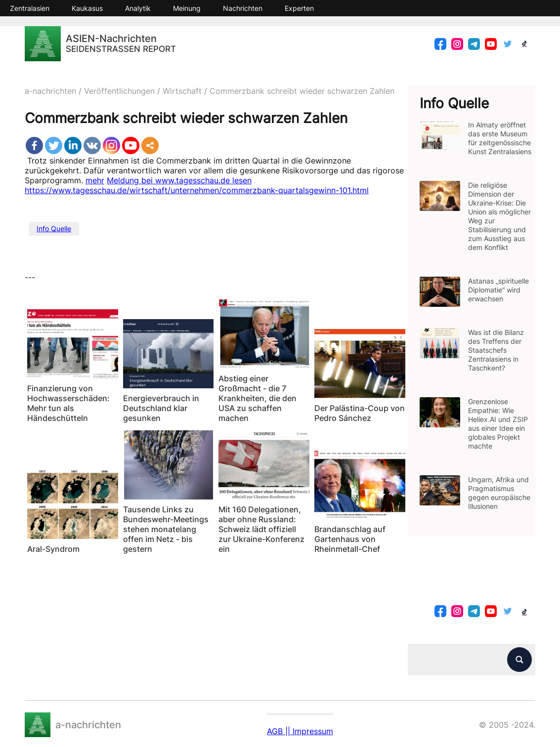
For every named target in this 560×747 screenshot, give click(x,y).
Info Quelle (54, 228)
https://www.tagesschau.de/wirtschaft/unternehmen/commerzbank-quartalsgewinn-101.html (197, 190)
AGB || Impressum (300, 731)
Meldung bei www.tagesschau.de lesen (179, 180)
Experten (299, 8)
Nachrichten (243, 8)
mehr (95, 180)
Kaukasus (87, 8)
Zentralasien (30, 8)
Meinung (187, 8)
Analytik (138, 8)
